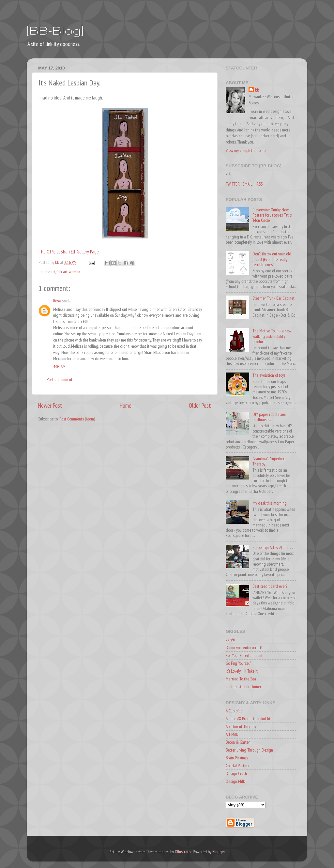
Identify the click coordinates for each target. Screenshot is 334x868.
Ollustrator (183, 852)
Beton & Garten (238, 742)
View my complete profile (246, 150)
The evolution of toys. (269, 375)
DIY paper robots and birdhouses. (269, 417)
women (75, 272)
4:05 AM (59, 367)
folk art (62, 272)
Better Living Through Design (249, 750)
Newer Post (50, 405)
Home (126, 405)
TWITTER (233, 184)
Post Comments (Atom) (77, 419)
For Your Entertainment (244, 655)
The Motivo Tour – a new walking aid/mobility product (272, 336)
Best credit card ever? (270, 586)
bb (257, 90)
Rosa (57, 301)
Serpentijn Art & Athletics (273, 547)
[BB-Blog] (55, 30)
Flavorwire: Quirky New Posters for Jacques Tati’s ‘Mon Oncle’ (272, 215)
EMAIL (248, 184)
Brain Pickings (237, 758)
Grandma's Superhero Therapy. (269, 461)
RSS (259, 184)
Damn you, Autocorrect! (244, 647)
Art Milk (232, 734)
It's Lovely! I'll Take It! (242, 671)
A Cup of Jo (234, 711)
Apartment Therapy (241, 726)
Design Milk (235, 781)
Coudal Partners (238, 766)
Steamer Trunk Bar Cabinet (273, 298)
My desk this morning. (270, 503)
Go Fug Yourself (238, 663)
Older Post (200, 405)
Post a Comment (60, 379)
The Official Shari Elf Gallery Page (69, 252)
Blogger (219, 852)
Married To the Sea (241, 679)
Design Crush (236, 773)
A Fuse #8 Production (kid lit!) (249, 719)
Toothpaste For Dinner (243, 687)
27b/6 (230, 640)
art (53, 272)
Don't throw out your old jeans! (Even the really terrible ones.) (272, 259)
